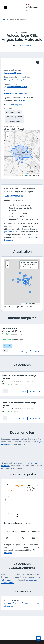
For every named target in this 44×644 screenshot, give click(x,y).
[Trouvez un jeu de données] (22, 19)
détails (21, 351)
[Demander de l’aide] (38, 638)
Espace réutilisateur (23, 46)
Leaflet (25, 304)
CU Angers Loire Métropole (14, 80)
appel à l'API (21, 100)
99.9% (8, 334)
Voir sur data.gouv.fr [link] (15, 104)
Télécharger (35, 391)
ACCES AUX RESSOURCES (14, 196)
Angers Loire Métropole (13, 73)
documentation (15, 226)
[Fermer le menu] (13, 8)
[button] (7, 262)
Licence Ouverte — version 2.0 (16, 93)
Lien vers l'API (34, 351)
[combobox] (22, 19)
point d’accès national (13, 232)
